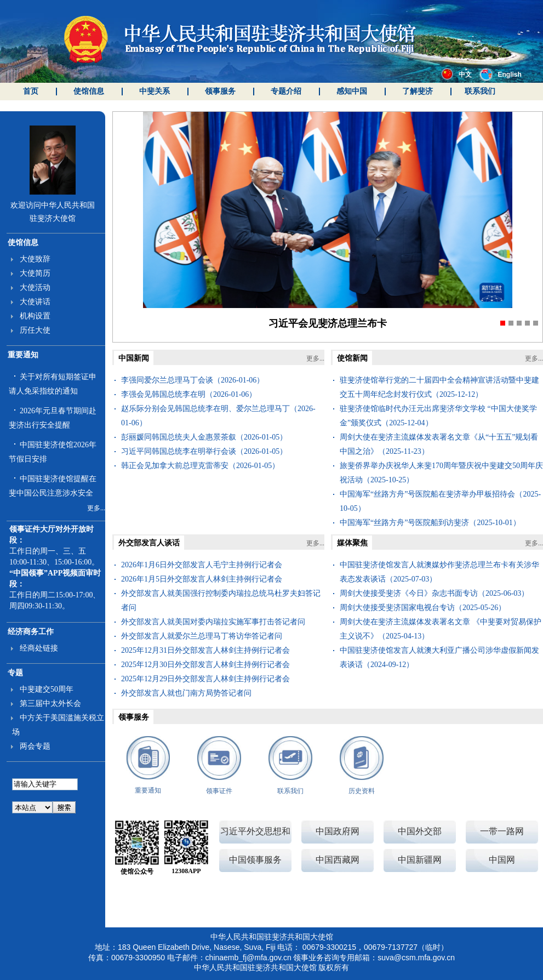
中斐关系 (155, 91)
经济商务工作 (31, 632)
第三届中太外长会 (50, 703)
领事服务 (220, 91)
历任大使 (35, 330)
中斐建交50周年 (47, 689)
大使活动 (35, 287)
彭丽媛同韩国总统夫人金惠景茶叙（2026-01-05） (204, 437)
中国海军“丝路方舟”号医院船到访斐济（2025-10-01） (430, 523)
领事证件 (219, 791)
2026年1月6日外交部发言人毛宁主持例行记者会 (202, 565)
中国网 (502, 860)
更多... (96, 508)
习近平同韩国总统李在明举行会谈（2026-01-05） (204, 451)
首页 (31, 91)
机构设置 (35, 316)
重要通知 (23, 355)
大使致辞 (35, 259)
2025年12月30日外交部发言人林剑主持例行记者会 (205, 665)
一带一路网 (502, 831)
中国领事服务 (255, 860)
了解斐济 (418, 91)
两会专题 (35, 746)
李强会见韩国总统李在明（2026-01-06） (189, 394)
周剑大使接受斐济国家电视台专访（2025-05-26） (423, 608)
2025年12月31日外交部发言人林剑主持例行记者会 (205, 650)
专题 (15, 673)
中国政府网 (338, 831)
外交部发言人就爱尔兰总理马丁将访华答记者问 (202, 636)
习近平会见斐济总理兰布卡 (328, 323)
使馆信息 (89, 91)
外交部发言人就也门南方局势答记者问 (186, 693)
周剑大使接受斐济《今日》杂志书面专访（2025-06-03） (434, 593)
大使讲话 (35, 302)
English (501, 75)
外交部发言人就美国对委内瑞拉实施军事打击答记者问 (213, 622)
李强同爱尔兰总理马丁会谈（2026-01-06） (193, 380)
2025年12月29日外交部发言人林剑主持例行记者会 (205, 679)
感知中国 (352, 91)
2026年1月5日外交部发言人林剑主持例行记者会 (202, 579)
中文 (456, 75)
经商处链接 (39, 648)
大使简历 (35, 273)
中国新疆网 (420, 860)
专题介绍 (286, 91)
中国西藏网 (338, 860)
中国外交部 (420, 831)
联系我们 (480, 91)
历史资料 (362, 791)
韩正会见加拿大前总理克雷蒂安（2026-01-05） (200, 466)
